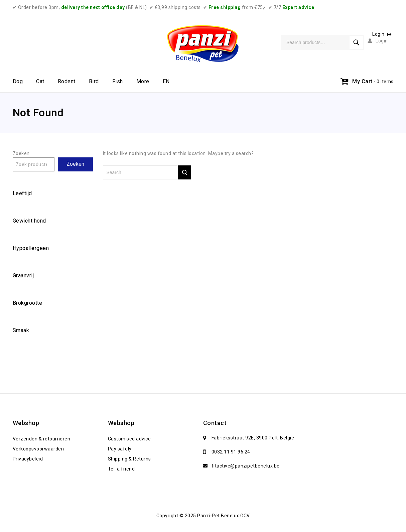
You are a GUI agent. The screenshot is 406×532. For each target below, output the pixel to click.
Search (356, 42)
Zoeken (21, 153)
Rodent (67, 81)
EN (166, 81)
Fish (118, 81)
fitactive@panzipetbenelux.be (246, 466)
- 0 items (384, 82)
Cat (40, 81)
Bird (94, 81)
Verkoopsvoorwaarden (38, 449)
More (143, 81)
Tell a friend (121, 469)
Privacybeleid (28, 459)
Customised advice (129, 439)
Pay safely (120, 449)
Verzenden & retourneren (42, 439)
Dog (18, 81)
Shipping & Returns (129, 459)
